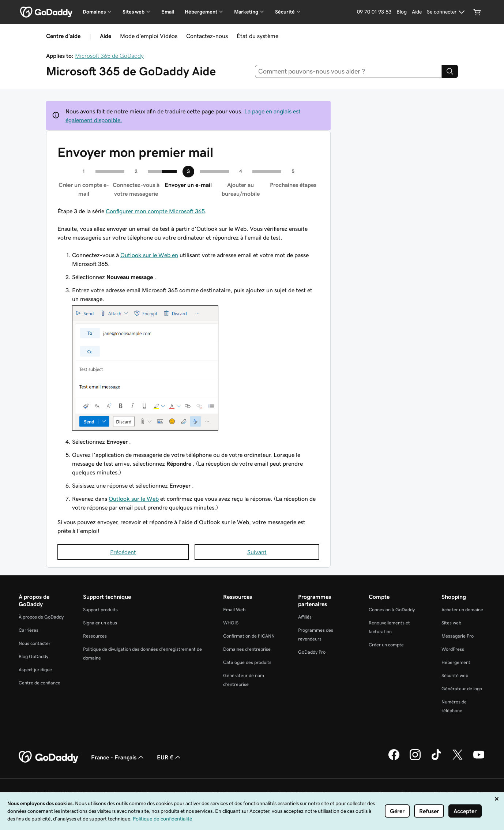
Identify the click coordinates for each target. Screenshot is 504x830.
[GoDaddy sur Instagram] (415, 759)
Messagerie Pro (458, 636)
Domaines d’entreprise (247, 649)
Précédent (123, 552)
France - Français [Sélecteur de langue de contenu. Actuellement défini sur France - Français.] (118, 757)
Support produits (100, 610)
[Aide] (417, 12)
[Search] (450, 71)
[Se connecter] (447, 12)
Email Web (234, 610)
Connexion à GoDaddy (392, 610)
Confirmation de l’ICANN (249, 636)
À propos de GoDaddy (41, 617)
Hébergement (456, 662)
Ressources (95, 636)
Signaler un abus (100, 623)
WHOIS (231, 623)
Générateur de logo (462, 689)
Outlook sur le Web (134, 499)
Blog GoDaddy (33, 656)
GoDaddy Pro (312, 652)
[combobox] (349, 71)
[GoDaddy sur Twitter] (458, 759)
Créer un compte (386, 645)
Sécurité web (455, 675)
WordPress (453, 649)
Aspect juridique (35, 670)
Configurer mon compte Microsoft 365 (155, 211)
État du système (257, 36)
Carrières (29, 630)
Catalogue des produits (247, 662)
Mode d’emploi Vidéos (149, 36)
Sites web (451, 623)
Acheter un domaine (462, 610)
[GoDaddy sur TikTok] (436, 759)
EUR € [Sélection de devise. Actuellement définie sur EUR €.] (170, 757)
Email (168, 12)
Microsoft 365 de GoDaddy (109, 56)
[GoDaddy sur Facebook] (394, 759)
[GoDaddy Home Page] (49, 757)
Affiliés (305, 617)
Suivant (257, 552)
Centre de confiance (40, 683)
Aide (106, 36)
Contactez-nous (207, 36)
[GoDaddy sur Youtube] (479, 759)
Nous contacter (35, 643)
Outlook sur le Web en (149, 255)
